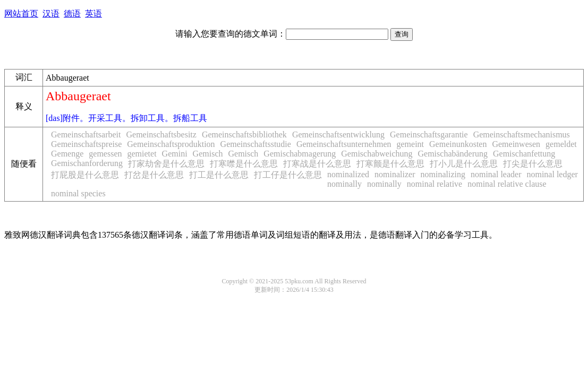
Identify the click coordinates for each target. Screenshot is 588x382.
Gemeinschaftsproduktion (171, 144)
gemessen (105, 154)
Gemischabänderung (453, 154)
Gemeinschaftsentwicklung (338, 134)
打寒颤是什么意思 (390, 164)
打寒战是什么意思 (317, 164)
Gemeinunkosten (458, 144)
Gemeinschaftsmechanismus (522, 134)
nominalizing (443, 174)
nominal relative (434, 184)
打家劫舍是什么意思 (166, 164)
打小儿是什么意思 (464, 164)
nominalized (348, 174)
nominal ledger (552, 174)
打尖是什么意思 (533, 164)
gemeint (410, 144)
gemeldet (561, 144)
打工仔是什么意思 (288, 175)
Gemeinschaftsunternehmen (344, 144)
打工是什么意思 (219, 175)
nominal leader (496, 174)
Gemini (175, 154)
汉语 (51, 14)
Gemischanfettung (524, 154)
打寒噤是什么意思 (244, 164)
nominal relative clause (507, 184)
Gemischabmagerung (300, 154)
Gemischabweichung (377, 154)
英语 (93, 14)
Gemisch (208, 154)
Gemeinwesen (516, 144)
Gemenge (67, 154)
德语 (72, 14)
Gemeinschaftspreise (86, 144)
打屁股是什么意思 (85, 175)
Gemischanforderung (87, 163)
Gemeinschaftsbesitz (161, 134)
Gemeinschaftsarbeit (86, 134)
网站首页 (21, 14)
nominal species (78, 193)
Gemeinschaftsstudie (256, 144)
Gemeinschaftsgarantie (429, 134)
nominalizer (395, 174)
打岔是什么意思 (154, 175)
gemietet (142, 154)
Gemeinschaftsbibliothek (244, 134)
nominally (344, 184)
